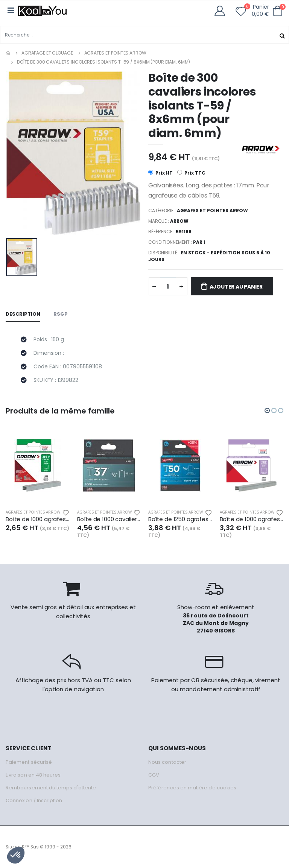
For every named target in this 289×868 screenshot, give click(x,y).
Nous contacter (167, 762)
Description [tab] (23, 314)
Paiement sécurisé (29, 762)
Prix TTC (191, 173)
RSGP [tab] (61, 314)
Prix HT (160, 173)
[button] (277, 11)
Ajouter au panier (236, 287)
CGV (154, 775)
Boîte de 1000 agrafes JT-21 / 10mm (38, 519)
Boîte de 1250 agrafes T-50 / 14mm (180, 519)
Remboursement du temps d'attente (51, 788)
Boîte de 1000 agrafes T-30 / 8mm (252, 519)
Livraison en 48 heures (33, 775)
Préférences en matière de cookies (192, 788)
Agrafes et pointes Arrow (115, 53)
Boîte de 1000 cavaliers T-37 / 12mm (109, 519)
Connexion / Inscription (34, 800)
